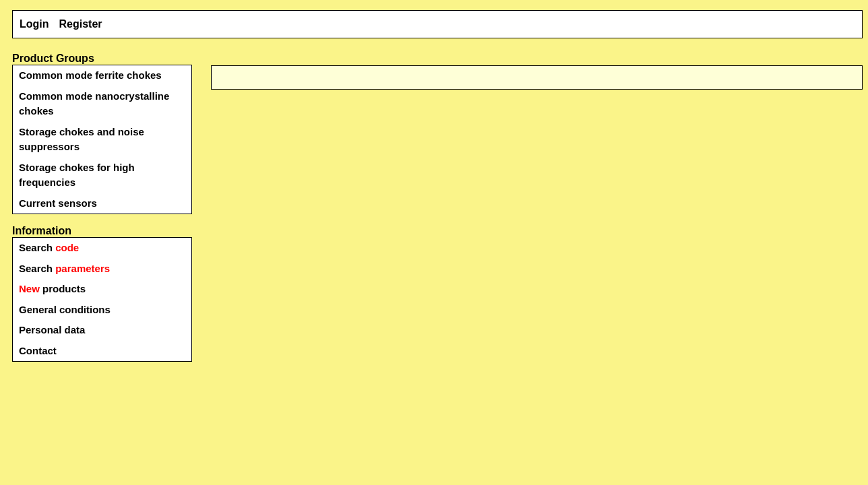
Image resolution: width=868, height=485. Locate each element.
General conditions (65, 310)
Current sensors (58, 203)
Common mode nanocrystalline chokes (94, 104)
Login (34, 24)
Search (49, 248)
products (52, 289)
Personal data (52, 330)
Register (81, 24)
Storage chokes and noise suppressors (82, 139)
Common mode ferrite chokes (90, 75)
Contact (38, 351)
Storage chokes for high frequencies (77, 175)
